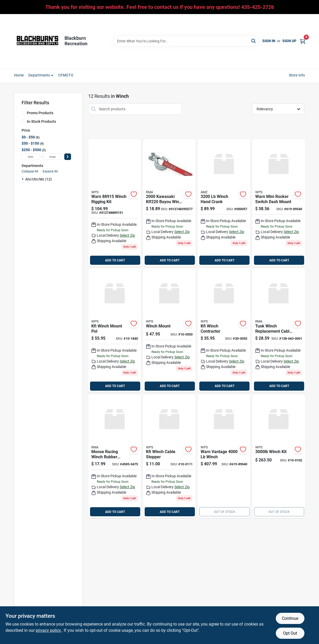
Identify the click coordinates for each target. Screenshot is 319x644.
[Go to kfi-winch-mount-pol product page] (115, 330)
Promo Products (40, 113)
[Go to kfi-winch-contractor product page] (224, 330)
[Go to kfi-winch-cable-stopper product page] (169, 456)
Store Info (297, 75)
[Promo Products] (23, 113)
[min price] (31, 157)
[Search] (254, 41)
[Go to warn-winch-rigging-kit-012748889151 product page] (115, 203)
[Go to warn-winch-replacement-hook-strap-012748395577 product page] (169, 203)
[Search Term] (186, 41)
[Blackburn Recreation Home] (37, 41)
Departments (39, 75)
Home (19, 75)
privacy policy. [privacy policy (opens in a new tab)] (49, 630)
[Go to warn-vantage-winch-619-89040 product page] (224, 456)
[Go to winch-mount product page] (169, 330)
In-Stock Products (41, 121)
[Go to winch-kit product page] (279, 456)
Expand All (50, 171)
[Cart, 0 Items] (303, 41)
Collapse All (30, 171)
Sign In (269, 41)
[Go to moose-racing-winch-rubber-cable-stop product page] (115, 456)
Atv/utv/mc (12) (39, 179)
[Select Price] (68, 157)
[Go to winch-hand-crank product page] (224, 203)
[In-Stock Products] (23, 121)
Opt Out (290, 633)
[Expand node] (23, 179)
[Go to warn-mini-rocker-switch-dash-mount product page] (279, 203)
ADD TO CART (115, 260)
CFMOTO (66, 75)
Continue (290, 618)
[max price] (53, 157)
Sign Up (289, 41)
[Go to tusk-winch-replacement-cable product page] (279, 330)
